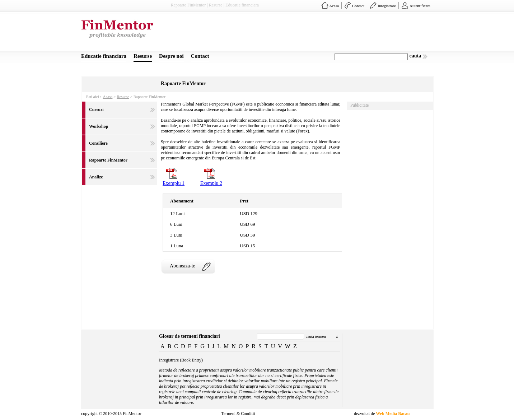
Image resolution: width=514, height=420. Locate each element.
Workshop (99, 126)
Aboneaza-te (183, 266)
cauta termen (316, 336)
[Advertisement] (302, 33)
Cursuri (96, 109)
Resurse (143, 56)
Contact (358, 6)
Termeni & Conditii (238, 414)
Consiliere (98, 143)
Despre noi (171, 56)
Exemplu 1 (174, 183)
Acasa (334, 6)
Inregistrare (387, 6)
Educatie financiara (104, 56)
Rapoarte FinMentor (108, 160)
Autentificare (420, 6)
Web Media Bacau (393, 414)
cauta (415, 56)
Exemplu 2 (211, 183)
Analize (96, 177)
